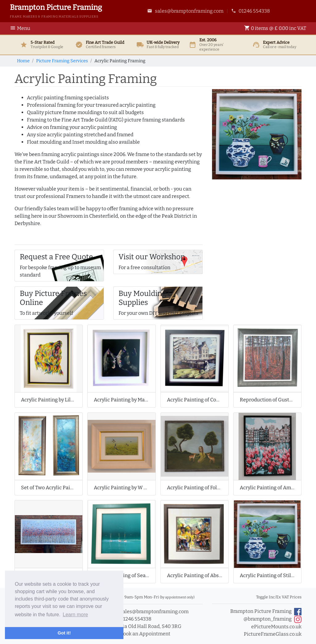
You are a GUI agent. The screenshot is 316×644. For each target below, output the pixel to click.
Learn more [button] (75, 615)
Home (23, 61)
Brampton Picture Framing (266, 612)
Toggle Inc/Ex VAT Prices (279, 597)
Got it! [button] (64, 633)
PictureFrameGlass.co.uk (273, 634)
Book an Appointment (142, 634)
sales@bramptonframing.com (185, 11)
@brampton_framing (272, 619)
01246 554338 (251, 11)
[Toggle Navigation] (22, 28)
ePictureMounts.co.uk (276, 627)
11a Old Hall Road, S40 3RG (147, 626)
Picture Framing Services (62, 61)
